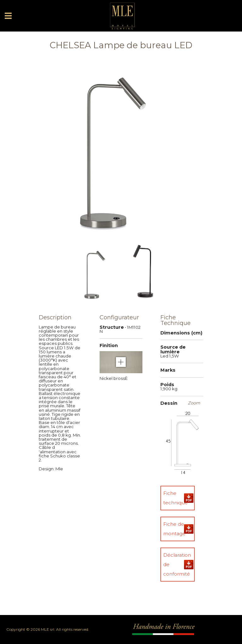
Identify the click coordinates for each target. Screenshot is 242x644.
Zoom (194, 403)
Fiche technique (176, 498)
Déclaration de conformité (177, 564)
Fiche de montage (174, 529)
